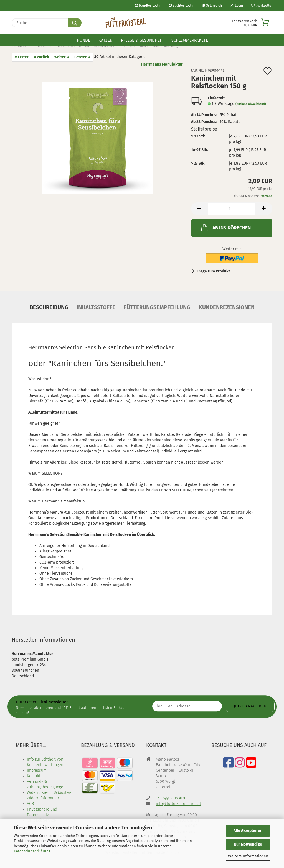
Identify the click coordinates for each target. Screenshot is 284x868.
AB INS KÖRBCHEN (225, 227)
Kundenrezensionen (227, 307)
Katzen (106, 40)
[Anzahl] (232, 209)
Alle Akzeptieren (248, 831)
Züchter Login (181, 6)
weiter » (62, 57)
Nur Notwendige (248, 844)
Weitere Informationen (248, 856)
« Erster (21, 57)
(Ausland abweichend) (251, 104)
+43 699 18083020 (171, 798)
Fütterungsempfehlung (157, 307)
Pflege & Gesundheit (142, 40)
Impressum (37, 770)
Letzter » (82, 57)
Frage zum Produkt (213, 271)
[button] (199, 209)
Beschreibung (49, 307)
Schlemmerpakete (190, 40)
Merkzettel (262, 6)
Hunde (83, 40)
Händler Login (148, 6)
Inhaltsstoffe (96, 307)
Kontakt (34, 776)
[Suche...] (75, 23)
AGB (30, 804)
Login (237, 6)
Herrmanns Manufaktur (162, 64)
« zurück (41, 57)
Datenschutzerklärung (32, 851)
